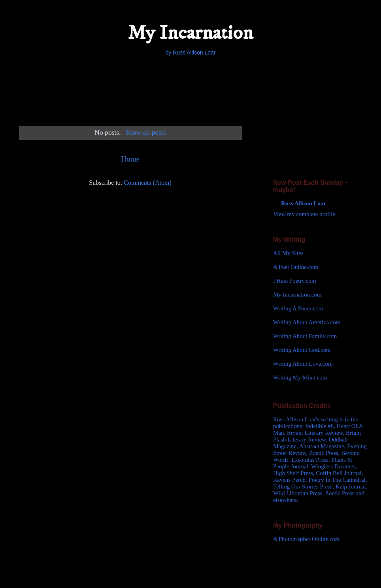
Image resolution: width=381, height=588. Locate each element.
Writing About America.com (307, 322)
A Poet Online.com (296, 267)
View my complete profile (304, 214)
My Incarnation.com (297, 295)
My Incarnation (190, 33)
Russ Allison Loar (304, 203)
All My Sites (288, 253)
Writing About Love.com (303, 364)
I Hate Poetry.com (295, 281)
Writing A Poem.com (298, 308)
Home (130, 159)
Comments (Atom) (147, 183)
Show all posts (146, 132)
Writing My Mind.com (300, 378)
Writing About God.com (302, 350)
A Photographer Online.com (306, 539)
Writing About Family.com (305, 336)
